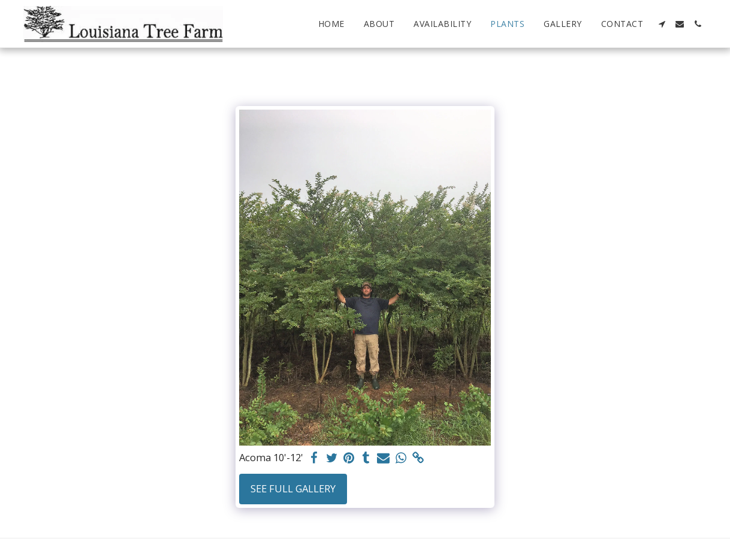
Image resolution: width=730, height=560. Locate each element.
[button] (662, 24)
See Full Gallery (293, 488)
